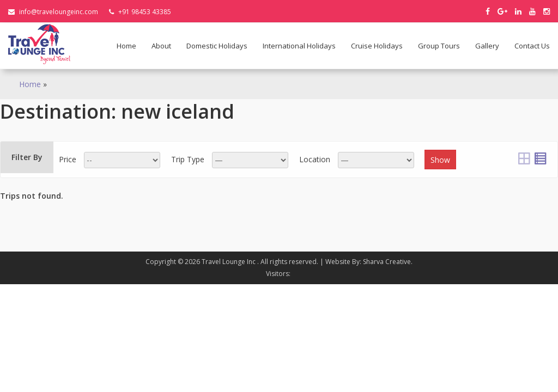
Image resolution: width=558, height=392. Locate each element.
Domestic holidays (217, 46)
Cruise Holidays (377, 46)
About (161, 46)
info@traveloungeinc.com (53, 12)
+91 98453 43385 (140, 12)
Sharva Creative (387, 262)
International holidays (299, 46)
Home (126, 46)
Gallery (487, 46)
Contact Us (532, 46)
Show (440, 160)
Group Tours (439, 46)
